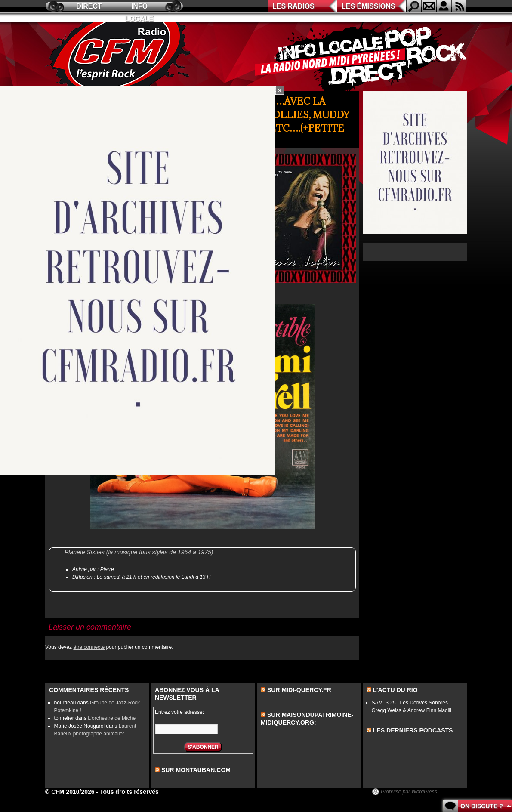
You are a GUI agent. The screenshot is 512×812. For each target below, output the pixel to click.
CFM (120, 56)
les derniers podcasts (413, 730)
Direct (89, 6)
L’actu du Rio (395, 690)
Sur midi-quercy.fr (299, 690)
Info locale (139, 8)
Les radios (293, 6)
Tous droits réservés (129, 792)
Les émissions (368, 6)
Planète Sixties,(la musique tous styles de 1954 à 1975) (139, 552)
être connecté (89, 647)
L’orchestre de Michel (112, 718)
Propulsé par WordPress (409, 792)
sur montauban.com (196, 770)
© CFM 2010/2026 (70, 792)
